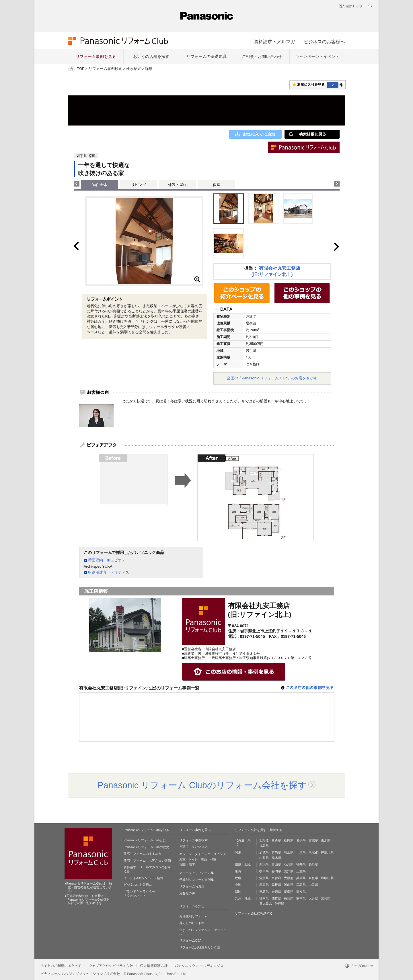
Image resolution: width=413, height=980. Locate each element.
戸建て (184, 846)
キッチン (186, 854)
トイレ (193, 859)
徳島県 (264, 891)
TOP (81, 69)
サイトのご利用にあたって (61, 966)
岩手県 (301, 840)
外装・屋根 (177, 185)
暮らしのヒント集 (192, 923)
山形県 (326, 840)
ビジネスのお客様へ (324, 42)
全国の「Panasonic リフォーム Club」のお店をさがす (272, 378)
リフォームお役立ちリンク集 (200, 947)
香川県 (276, 891)
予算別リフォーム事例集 (197, 880)
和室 (213, 859)
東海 (238, 871)
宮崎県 (326, 898)
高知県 (301, 891)
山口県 (313, 885)
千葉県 (301, 852)
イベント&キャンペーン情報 (144, 878)
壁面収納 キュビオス (107, 560)
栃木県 (276, 858)
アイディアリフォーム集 (197, 873)
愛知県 (289, 871)
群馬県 (276, 852)
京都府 (276, 878)
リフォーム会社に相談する (254, 913)
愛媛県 (289, 891)
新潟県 (264, 864)
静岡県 (276, 871)
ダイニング (203, 854)
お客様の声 (187, 893)
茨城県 (264, 852)
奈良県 (313, 878)
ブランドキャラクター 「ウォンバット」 (139, 893)
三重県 (301, 871)
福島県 (264, 846)
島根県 (276, 885)
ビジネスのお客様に (138, 885)
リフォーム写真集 (192, 886)
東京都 (313, 852)
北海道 (264, 840)
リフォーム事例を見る (96, 56)
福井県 (301, 864)
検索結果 (134, 69)
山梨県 (264, 858)
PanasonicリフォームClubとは (145, 840)
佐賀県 (276, 898)
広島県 (301, 885)
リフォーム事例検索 (105, 69)
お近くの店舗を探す (151, 56)
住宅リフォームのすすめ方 (143, 854)
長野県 (313, 864)
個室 (217, 185)
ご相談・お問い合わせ (262, 56)
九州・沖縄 (243, 898)
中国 (238, 885)
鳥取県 (264, 885)
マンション (199, 846)
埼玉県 (289, 852)
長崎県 (289, 898)
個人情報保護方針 (154, 966)
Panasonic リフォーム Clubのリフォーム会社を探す (202, 785)
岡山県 (289, 885)
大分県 (313, 898)
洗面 (204, 859)
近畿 (238, 878)
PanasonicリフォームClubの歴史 (146, 847)
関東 (238, 852)
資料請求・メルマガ (274, 42)
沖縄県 (279, 903)
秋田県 (289, 840)
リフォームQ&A (190, 940)
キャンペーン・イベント (317, 56)
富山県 (276, 864)
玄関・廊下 (187, 865)
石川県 (289, 864)
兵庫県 (301, 878)
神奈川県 (327, 852)
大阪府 (289, 878)
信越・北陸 (243, 864)
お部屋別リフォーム (193, 916)
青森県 (276, 840)
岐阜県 (264, 871)
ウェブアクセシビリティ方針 (111, 966)
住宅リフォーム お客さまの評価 (147, 861)
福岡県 (264, 898)
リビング (139, 185)
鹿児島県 (266, 903)
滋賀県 (264, 878)
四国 (238, 891)
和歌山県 (327, 878)
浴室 (182, 859)
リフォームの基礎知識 (206, 56)
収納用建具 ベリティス (109, 572)
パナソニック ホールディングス (199, 966)
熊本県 (301, 898)
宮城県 (313, 840)
